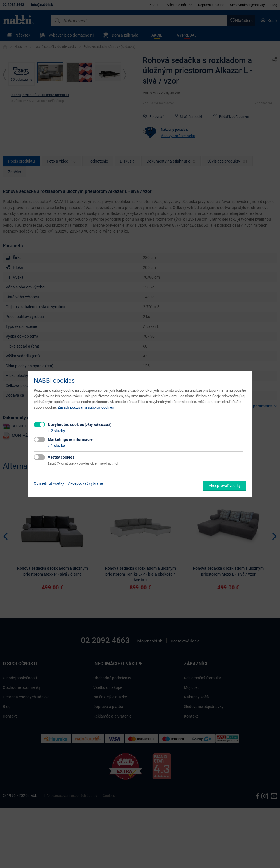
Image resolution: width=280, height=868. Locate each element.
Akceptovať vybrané (85, 483)
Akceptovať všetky (225, 486)
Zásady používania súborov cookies (86, 407)
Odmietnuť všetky (49, 483)
